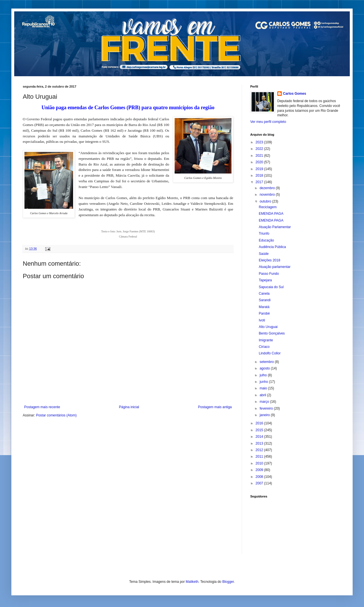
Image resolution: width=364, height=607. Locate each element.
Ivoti (262, 320)
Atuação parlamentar (275, 267)
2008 (260, 477)
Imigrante (266, 340)
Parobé (264, 313)
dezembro (268, 188)
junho (264, 382)
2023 (260, 142)
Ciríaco (264, 347)
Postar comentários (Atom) (56, 415)
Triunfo (264, 234)
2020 (260, 162)
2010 (260, 463)
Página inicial (129, 407)
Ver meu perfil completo (268, 122)
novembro (268, 195)
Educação (266, 240)
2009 (260, 470)
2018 (260, 176)
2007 (260, 483)
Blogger (228, 582)
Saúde (264, 254)
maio (264, 388)
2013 (260, 443)
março (265, 402)
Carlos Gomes (294, 94)
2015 (260, 430)
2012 (260, 450)
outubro (266, 201)
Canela (264, 294)
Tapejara (265, 280)
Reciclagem (268, 207)
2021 (260, 156)
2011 (260, 457)
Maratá (264, 307)
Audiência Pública (272, 247)
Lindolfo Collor (270, 353)
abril (263, 395)
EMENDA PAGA (271, 214)
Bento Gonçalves (272, 333)
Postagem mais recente (42, 407)
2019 (260, 169)
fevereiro (267, 408)
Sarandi (265, 300)
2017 (260, 182)
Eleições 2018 (269, 260)
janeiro (265, 415)
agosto (265, 368)
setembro (267, 362)
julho (264, 375)
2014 (260, 437)
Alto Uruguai (268, 327)
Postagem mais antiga (215, 407)
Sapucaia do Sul (271, 287)
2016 (260, 423)
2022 (260, 149)
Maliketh (192, 582)
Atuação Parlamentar (275, 227)
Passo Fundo (269, 274)
